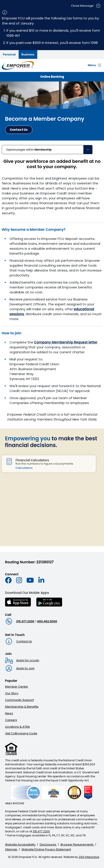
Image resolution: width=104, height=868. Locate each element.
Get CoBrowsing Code (21, 733)
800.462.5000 (47, 621)
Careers (11, 720)
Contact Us (24, 641)
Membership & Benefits (22, 707)
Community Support (20, 700)
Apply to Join (25, 668)
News (9, 713)
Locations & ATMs (18, 727)
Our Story (12, 693)
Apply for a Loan (28, 660)
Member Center (17, 687)
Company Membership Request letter (66, 342)
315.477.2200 (25, 621)
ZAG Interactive (89, 857)
